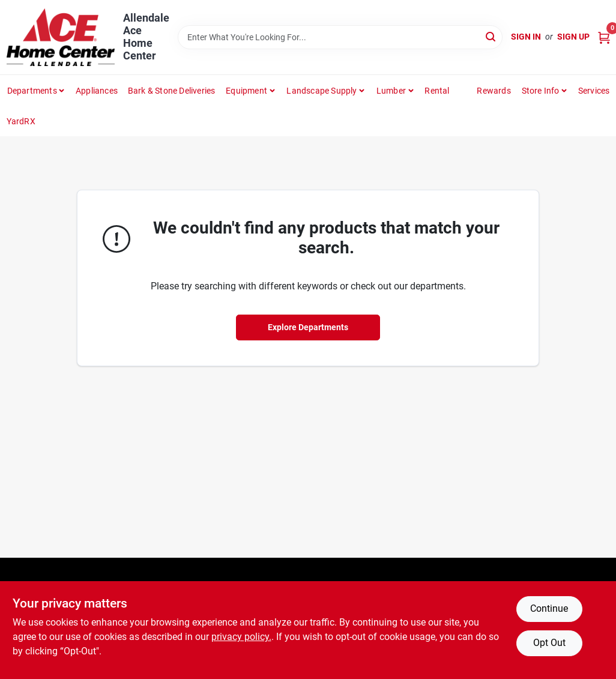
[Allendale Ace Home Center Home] (61, 37)
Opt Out (549, 643)
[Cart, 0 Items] (604, 37)
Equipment (246, 91)
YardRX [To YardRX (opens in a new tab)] (21, 121)
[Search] (491, 36)
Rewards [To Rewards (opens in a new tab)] (494, 91)
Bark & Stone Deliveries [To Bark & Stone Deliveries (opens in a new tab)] (172, 91)
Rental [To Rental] (437, 91)
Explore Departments (308, 327)
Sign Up (573, 37)
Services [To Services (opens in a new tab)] (594, 91)
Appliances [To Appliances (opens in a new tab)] (97, 91)
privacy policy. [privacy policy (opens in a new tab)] (241, 637)
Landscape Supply (322, 91)
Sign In (526, 37)
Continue (549, 608)
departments (32, 91)
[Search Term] (340, 37)
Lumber (391, 91)
